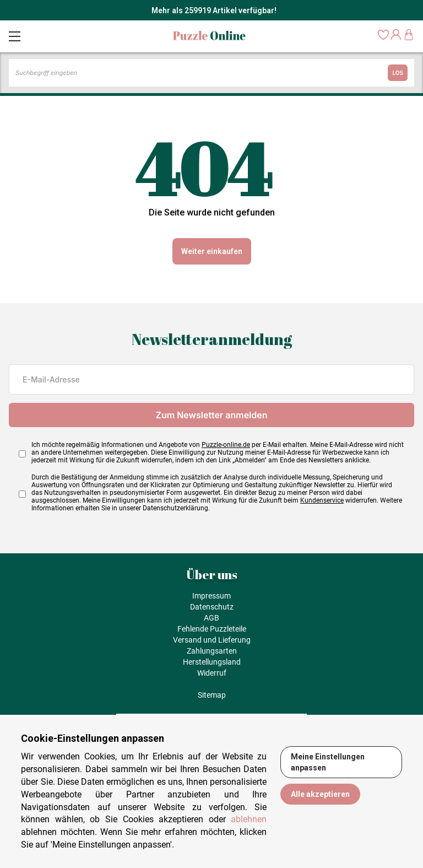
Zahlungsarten (212, 651)
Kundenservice (322, 500)
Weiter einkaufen (212, 251)
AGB (211, 618)
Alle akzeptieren (320, 794)
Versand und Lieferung (212, 640)
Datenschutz (212, 607)
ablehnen (249, 819)
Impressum (211, 596)
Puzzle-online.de (226, 445)
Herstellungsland (212, 662)
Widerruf (212, 673)
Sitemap (212, 695)
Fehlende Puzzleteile (212, 629)
